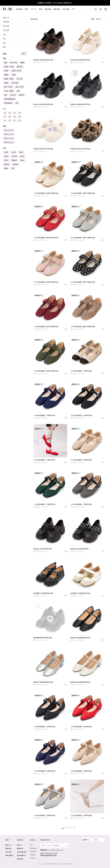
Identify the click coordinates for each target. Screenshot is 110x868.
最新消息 (57, 9)
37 (5, 117)
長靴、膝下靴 (20, 87)
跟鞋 (5, 63)
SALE (73, 9)
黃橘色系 (14, 160)
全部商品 (19, 9)
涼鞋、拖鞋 (14, 63)
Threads (33, 855)
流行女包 (13, 95)
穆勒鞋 (6, 83)
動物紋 (6, 168)
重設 (24, 54)
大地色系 (14, 156)
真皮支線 (48, 9)
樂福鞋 (22, 63)
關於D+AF (9, 845)
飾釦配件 (22, 95)
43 (15, 120)
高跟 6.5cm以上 (9, 142)
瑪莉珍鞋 (20, 67)
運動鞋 (6, 75)
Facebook (33, 851)
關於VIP (19, 845)
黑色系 (6, 152)
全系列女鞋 (15, 83)
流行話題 (66, 9)
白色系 (14, 152)
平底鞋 (14, 75)
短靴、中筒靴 (8, 87)
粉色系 (22, 156)
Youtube (33, 858)
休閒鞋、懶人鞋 (16, 71)
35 (15, 113)
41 (5, 120)
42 (10, 120)
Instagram (33, 848)
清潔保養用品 (8, 103)
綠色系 (22, 160)
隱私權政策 (9, 855)
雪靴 (5, 95)
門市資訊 (9, 852)
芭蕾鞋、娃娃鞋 (9, 79)
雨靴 (18, 91)
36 (20, 113)
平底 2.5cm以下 (9, 130)
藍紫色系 (7, 164)
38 (10, 117)
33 (5, 113)
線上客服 (20, 859)
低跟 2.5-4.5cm (9, 134)
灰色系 (21, 152)
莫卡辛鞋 (20, 79)
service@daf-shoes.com (56, 850)
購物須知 (20, 849)
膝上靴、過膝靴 (9, 91)
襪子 (17, 103)
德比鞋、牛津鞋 (9, 67)
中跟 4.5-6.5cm (9, 138)
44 (20, 120)
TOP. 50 (33, 9)
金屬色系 (16, 164)
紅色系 (6, 160)
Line (31, 845)
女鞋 (40, 9)
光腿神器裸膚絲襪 (10, 99)
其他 (13, 168)
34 (10, 113)
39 (15, 117)
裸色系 (6, 156)
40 (20, 117)
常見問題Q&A (22, 855)
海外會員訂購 (21, 852)
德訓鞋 (6, 71)
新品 (27, 9)
